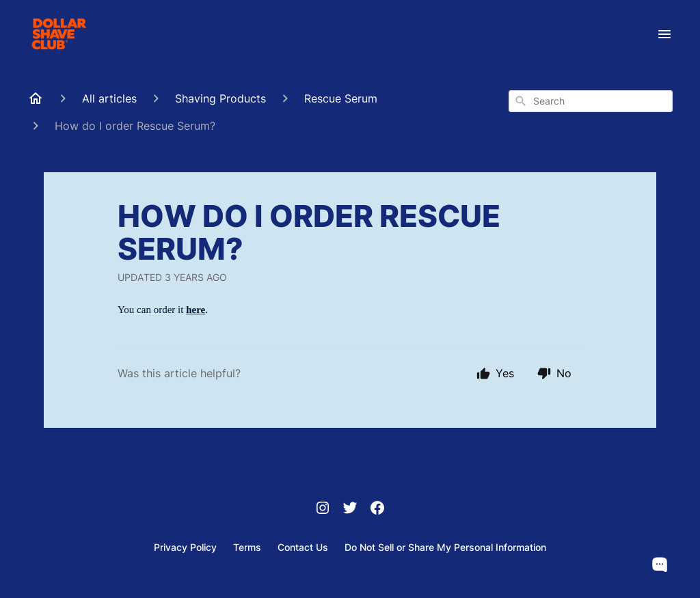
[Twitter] (350, 509)
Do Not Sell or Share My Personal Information (445, 547)
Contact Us (303, 547)
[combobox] (591, 101)
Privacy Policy (185, 547)
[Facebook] (377, 509)
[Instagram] (323, 509)
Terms (247, 547)
